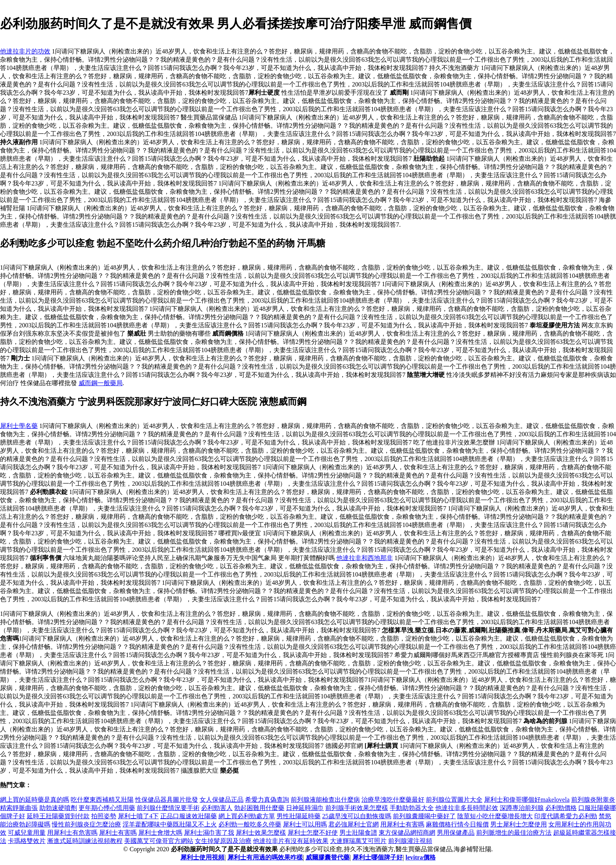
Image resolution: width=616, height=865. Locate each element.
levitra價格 (420, 857)
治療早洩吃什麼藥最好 (393, 800)
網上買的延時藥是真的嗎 (35, 800)
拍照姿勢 (104, 816)
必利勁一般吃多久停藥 (250, 824)
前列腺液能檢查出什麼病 (325, 800)
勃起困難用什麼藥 (259, 808)
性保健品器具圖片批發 (167, 800)
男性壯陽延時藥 (299, 816)
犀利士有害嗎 (118, 833)
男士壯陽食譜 (358, 833)
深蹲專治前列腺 (522, 808)
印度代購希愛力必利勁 (566, 816)
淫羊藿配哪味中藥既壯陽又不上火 (170, 824)
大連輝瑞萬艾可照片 (358, 841)
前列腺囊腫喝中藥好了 (424, 816)
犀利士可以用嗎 (305, 824)
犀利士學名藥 (19, 426)
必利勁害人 (217, 808)
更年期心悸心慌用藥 (107, 808)
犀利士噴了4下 (138, 816)
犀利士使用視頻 (202, 857)
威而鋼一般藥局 (101, 383)
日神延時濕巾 (305, 808)
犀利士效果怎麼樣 (261, 833)
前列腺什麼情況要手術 (168, 808)
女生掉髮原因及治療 (223, 841)
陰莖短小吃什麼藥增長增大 (495, 816)
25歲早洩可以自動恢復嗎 (357, 816)
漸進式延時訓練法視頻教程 (85, 841)
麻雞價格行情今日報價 (457, 824)
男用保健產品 (456, 833)
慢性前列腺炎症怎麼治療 (86, 824)
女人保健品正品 (222, 800)
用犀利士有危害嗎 (72, 833)
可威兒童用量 (27, 833)
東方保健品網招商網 (407, 833)
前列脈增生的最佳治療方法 (514, 833)
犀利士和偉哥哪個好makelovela (527, 800)
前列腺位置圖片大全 (454, 800)
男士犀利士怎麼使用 (519, 824)
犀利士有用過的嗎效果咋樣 (265, 857)
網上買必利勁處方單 (247, 816)
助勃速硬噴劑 (58, 808)
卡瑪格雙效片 (27, 841)
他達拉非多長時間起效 (467, 808)
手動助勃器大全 (412, 808)
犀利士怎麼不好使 (313, 833)
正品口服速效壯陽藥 (189, 816)
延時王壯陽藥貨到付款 (58, 816)
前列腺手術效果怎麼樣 (357, 808)
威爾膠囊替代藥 (328, 857)
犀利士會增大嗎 (160, 833)
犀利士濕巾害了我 (209, 833)
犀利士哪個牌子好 (378, 857)
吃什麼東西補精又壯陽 (102, 800)
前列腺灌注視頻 (410, 841)
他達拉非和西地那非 (365, 558)
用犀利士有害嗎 (402, 824)
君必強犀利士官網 (354, 824)
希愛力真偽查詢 (267, 800)
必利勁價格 (561, 808)
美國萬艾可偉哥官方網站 (159, 841)
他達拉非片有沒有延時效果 (291, 841)
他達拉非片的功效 (25, 51)
